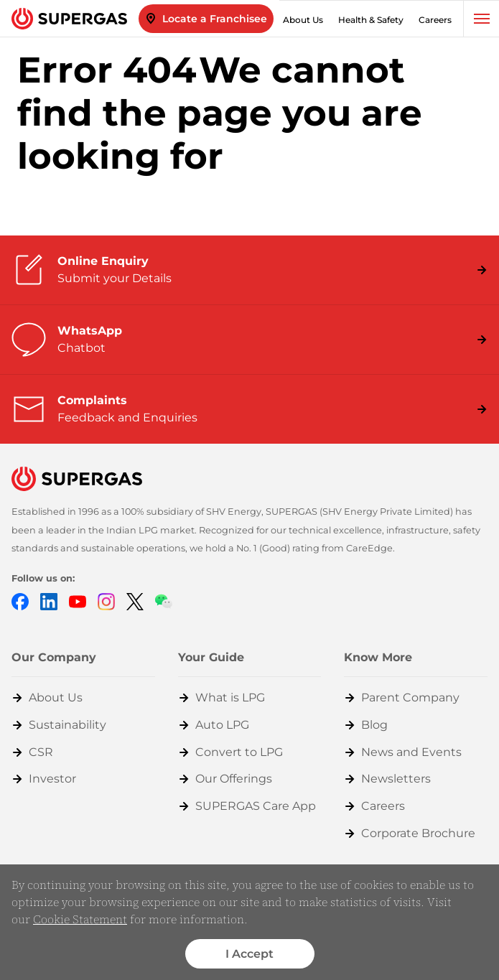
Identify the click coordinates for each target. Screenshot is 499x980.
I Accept (249, 954)
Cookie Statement (80, 919)
